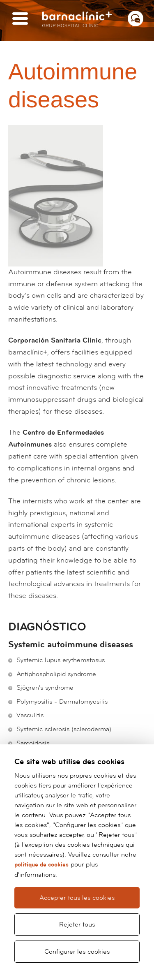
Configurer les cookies (77, 952)
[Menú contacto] (136, 19)
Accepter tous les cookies (77, 898)
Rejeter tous (77, 924)
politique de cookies (41, 865)
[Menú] (20, 19)
